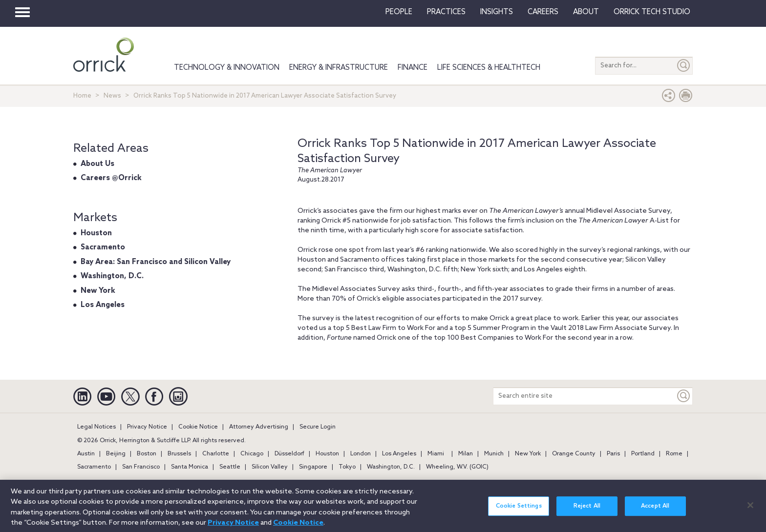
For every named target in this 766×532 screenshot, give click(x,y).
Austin (86, 454)
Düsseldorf (289, 454)
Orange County (574, 454)
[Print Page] (686, 98)
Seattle (230, 467)
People (399, 12)
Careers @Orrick (111, 178)
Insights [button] (497, 12)
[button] (669, 98)
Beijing (116, 454)
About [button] (586, 12)
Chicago (252, 454)
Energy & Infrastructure (339, 68)
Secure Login (318, 427)
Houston (96, 233)
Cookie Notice (198, 427)
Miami (436, 454)
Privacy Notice (147, 427)
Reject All (587, 514)
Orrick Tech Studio (652, 12)
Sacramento (103, 247)
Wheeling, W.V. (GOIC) (457, 467)
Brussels (179, 454)
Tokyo (347, 467)
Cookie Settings (519, 514)
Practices (446, 12)
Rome (674, 454)
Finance (413, 68)
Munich (494, 454)
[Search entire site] (584, 396)
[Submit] (684, 66)
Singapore (313, 467)
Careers (543, 12)
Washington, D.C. (112, 276)
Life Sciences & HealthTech (489, 68)
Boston (147, 454)
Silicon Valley (270, 467)
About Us (97, 164)
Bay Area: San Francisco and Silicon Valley (156, 262)
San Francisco (141, 467)
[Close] (750, 513)
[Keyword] (684, 396)
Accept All (655, 514)
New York (98, 291)
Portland (643, 454)
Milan (466, 454)
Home (82, 96)
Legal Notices (96, 427)
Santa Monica (190, 467)
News (112, 96)
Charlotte (216, 454)
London (361, 454)
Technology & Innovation (227, 68)
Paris (613, 454)
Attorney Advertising (259, 427)
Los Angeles (103, 305)
